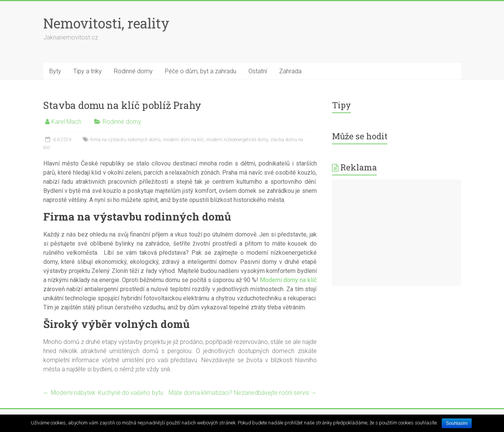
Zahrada (290, 71)
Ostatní (258, 71)
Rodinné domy (133, 71)
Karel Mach (66, 122)
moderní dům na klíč (183, 140)
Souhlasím (457, 423)
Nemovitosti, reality (106, 23)
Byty (55, 71)
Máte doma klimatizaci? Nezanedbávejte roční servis (243, 393)
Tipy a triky (88, 71)
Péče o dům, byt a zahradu (201, 71)
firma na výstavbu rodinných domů (126, 140)
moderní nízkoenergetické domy (237, 140)
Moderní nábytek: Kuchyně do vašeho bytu (103, 393)
